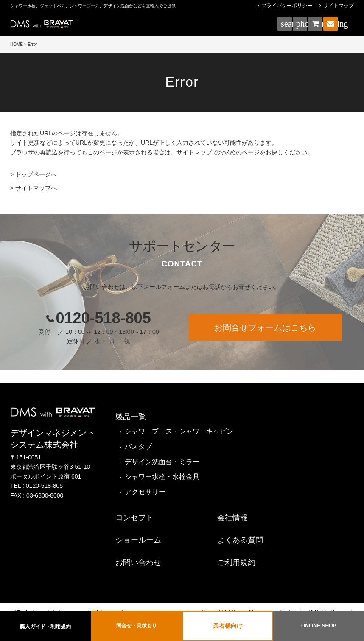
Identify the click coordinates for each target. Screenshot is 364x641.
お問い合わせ (138, 563)
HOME (17, 44)
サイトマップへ (36, 188)
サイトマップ (339, 6)
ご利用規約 (236, 563)
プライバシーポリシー (287, 6)
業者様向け (228, 626)
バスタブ (138, 446)
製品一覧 (131, 417)
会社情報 (232, 518)
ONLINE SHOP (319, 626)
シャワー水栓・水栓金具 (162, 477)
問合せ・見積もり (137, 626)
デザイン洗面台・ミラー (162, 462)
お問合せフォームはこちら (265, 327)
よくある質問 (240, 540)
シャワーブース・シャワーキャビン (179, 431)
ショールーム (138, 540)
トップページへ (36, 174)
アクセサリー (145, 492)
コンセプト (134, 518)
